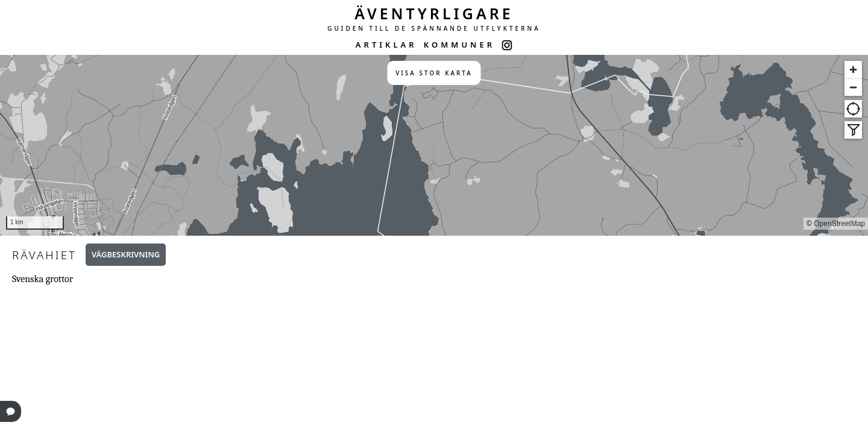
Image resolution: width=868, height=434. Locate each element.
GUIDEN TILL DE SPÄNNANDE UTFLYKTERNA (434, 28)
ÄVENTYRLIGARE (434, 13)
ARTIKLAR (386, 45)
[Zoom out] (853, 87)
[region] (434, 145)
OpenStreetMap (839, 224)
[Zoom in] (853, 70)
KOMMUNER (459, 45)
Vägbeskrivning (126, 254)
